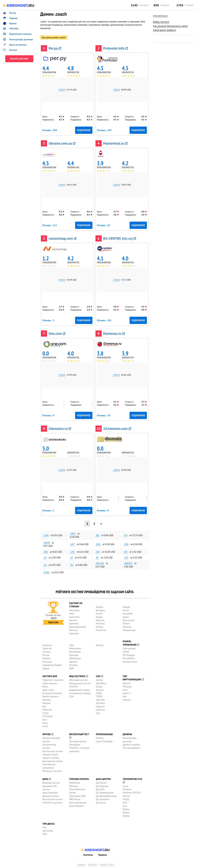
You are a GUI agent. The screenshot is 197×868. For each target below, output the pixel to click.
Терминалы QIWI (77, 796)
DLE (98, 713)
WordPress (101, 683)
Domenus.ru (114, 333)
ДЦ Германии (103, 799)
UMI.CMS (100, 700)
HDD (45, 834)
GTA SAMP (48, 716)
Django (126, 816)
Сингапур (47, 662)
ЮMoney (73, 786)
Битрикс (100, 690)
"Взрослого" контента (53, 680)
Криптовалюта (76, 806)
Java (125, 806)
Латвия (126, 623)
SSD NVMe (48, 831)
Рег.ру (55, 48)
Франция (74, 655)
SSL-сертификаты (131, 748)
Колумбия (128, 614)
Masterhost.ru (115, 143)
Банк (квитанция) (78, 803)
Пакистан (47, 648)
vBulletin (100, 703)
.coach (62, 90)
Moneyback (75, 745)
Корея (126, 617)
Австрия (73, 620)
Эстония (73, 665)
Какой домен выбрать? (165, 30)
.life (72, 552)
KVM (125, 690)
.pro (126, 544)
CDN (71, 696)
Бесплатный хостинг (53, 799)
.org (98, 544)
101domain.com (117, 429)
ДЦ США (100, 789)
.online (100, 563)
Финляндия (75, 652)
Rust (45, 720)
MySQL (126, 799)
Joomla (99, 680)
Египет (99, 614)
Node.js (126, 813)
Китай (126, 610)
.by (97, 558)
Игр (44, 706)
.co (45, 558)
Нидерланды (129, 630)
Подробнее (84, 130)
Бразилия (74, 623)
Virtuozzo (127, 687)
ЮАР (71, 668)
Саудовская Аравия (52, 665)
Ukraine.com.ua (62, 143)
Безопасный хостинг (53, 751)
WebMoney (75, 783)
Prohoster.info (116, 48)
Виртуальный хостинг (80, 683)
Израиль (100, 620)
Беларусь (101, 610)
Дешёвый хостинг (51, 783)
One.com (57, 333)
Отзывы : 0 (48, 415)
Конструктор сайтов (52, 761)
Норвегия (47, 645)
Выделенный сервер (79, 690)
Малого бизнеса (51, 696)
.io (71, 558)
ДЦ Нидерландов (105, 793)
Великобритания (77, 627)
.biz (98, 535)
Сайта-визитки (50, 683)
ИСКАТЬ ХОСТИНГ (19, 59)
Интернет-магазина (52, 693)
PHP (125, 803)
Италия (100, 627)
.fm (126, 535)
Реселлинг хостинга (52, 771)
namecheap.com (63, 238)
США (72, 645)
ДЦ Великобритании (106, 796)
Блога (45, 687)
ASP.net (126, 796)
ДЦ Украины (102, 786)
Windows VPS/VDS (132, 793)
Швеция (73, 662)
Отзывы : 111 (50, 225)
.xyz (126, 558)
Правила (103, 855)
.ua (45, 565)
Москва (100, 738)
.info (73, 534)
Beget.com (53, 623)
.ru (72, 565)
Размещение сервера (80, 693)
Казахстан (101, 630)
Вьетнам (73, 630)
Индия (99, 617)
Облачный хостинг (78, 680)
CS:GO (45, 713)
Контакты (88, 855)
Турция (46, 668)
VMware (127, 700)
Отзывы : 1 (48, 510)
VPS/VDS (73, 687)
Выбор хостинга (161, 22)
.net (72, 544)
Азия (72, 614)
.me (126, 552)
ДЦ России (101, 783)
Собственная (129, 648)
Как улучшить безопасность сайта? (170, 26)
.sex (98, 552)
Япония (100, 645)
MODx (99, 693)
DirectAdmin (129, 658)
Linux (125, 786)
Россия (46, 655)
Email (45, 726)
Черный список (50, 754)
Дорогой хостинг (51, 796)
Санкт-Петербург (104, 741)
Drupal (99, 687)
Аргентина (74, 617)
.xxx (46, 552)
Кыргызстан (129, 620)
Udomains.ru (60, 429)
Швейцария (75, 658)
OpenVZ (127, 683)
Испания (100, 623)
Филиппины (75, 648)
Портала (47, 700)
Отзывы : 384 (50, 130)
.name (47, 543)
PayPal (72, 793)
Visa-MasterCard (77, 789)
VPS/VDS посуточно (52, 803)
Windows (127, 789)
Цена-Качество (50, 793)
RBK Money (75, 799)
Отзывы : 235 (104, 130)
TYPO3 (99, 696)
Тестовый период (78, 741)
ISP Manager (129, 655)
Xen (124, 696)
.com (46, 535)
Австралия (74, 610)
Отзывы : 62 (104, 225)
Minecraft (47, 710)
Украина (47, 658)
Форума (46, 703)
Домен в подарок (131, 745)
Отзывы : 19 (104, 415)
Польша (46, 652)
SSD (44, 827)
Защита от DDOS (51, 758)
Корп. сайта (48, 690)
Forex (45, 723)
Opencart (101, 710)
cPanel (126, 652)
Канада (126, 607)
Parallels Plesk (130, 662)
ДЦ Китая (101, 803)
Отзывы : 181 (104, 320)
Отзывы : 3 (48, 320)
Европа (100, 607)
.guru (47, 572)
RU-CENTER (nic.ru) (120, 238)
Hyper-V (127, 693)
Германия (74, 633)
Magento (100, 706)
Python (126, 809)
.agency (128, 563)
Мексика (127, 627)
